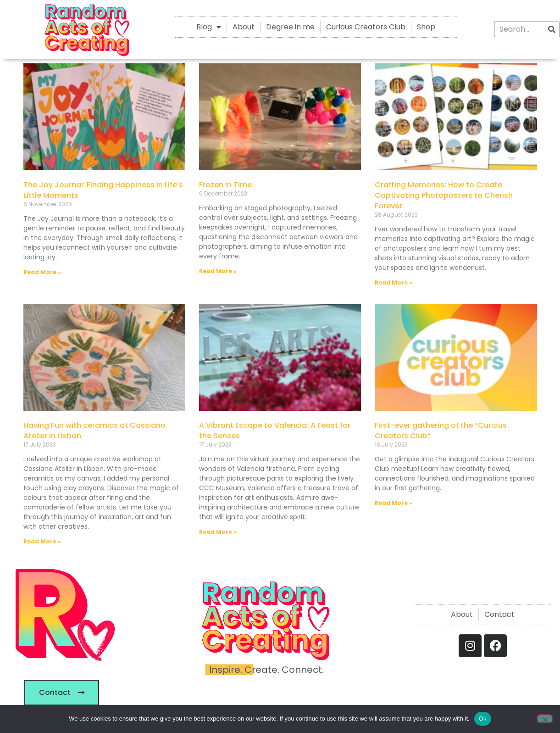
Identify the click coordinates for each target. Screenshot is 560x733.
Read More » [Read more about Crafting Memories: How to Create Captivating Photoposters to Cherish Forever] (394, 283)
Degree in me (290, 27)
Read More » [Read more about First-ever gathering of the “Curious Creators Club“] (394, 503)
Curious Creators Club (366, 27)
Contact (499, 614)
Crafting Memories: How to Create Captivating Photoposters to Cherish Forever (444, 195)
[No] (545, 719)
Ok (483, 719)
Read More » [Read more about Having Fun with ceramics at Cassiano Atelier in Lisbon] (42, 541)
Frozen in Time (225, 185)
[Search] (552, 29)
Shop (426, 27)
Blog (209, 27)
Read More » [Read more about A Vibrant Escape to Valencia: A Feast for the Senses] (218, 532)
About (244, 27)
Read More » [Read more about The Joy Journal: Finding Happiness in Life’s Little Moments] (42, 272)
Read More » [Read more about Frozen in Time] (218, 271)
